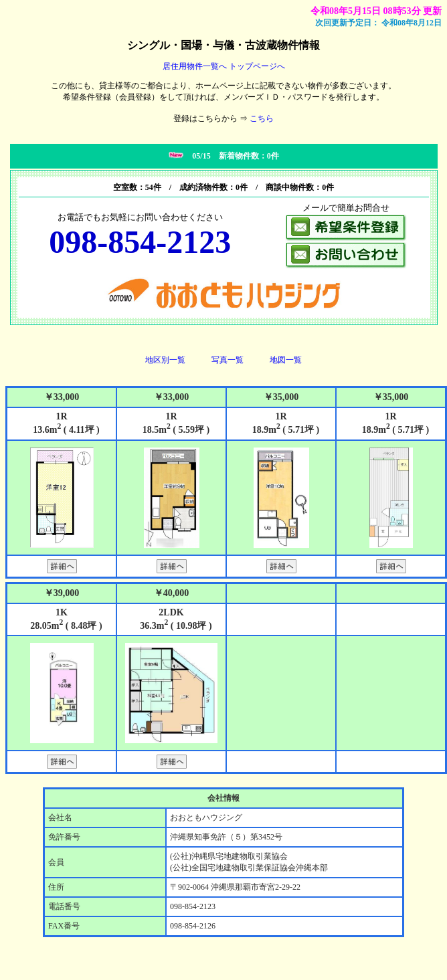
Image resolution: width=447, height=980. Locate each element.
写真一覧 (228, 360)
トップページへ (257, 66)
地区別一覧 (165, 360)
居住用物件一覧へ (195, 66)
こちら (262, 118)
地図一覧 (286, 360)
